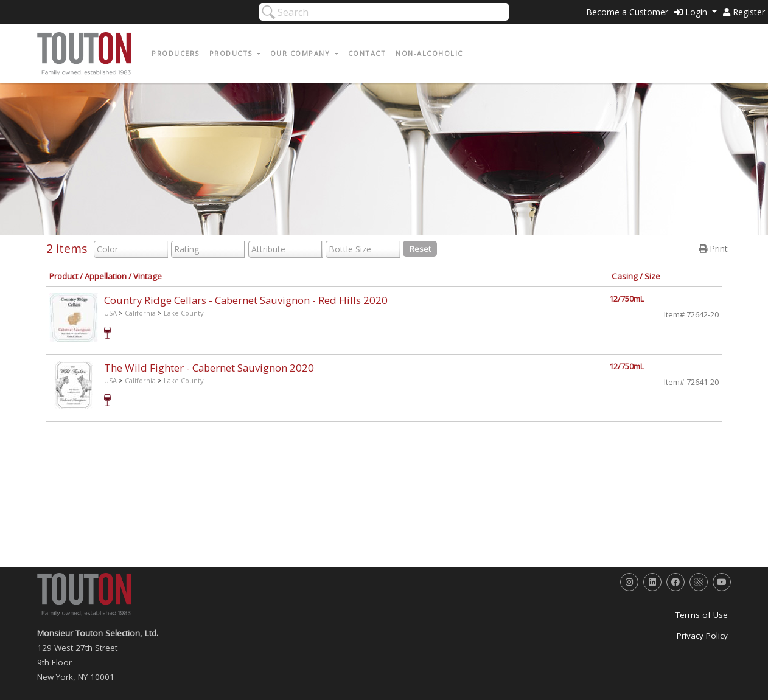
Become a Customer (627, 12)
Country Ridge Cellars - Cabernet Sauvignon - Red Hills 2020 (246, 300)
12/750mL (627, 299)
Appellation (106, 276)
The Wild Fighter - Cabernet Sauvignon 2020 (209, 368)
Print (713, 248)
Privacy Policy (702, 636)
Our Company (302, 53)
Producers (176, 53)
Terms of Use (702, 615)
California (140, 313)
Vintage (148, 276)
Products (232, 53)
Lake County (184, 313)
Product (64, 276)
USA (110, 313)
